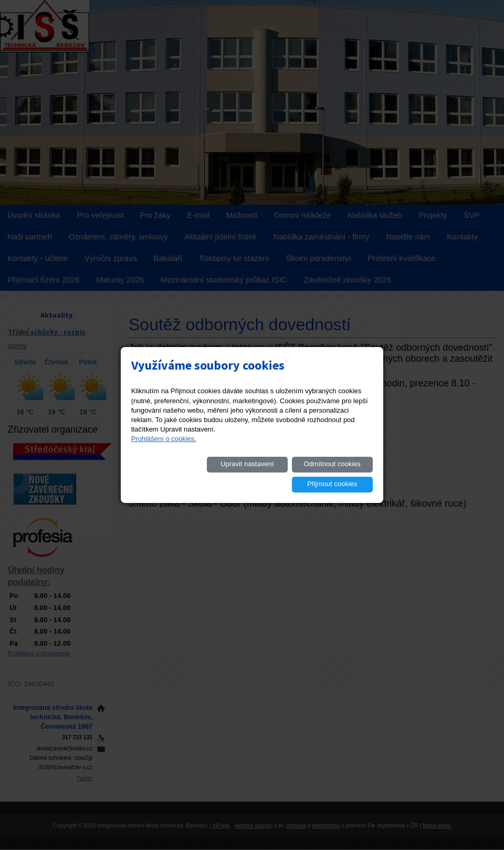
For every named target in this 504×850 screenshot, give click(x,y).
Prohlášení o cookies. (164, 449)
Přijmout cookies (335, 474)
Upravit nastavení (175, 474)
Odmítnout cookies (255, 474)
